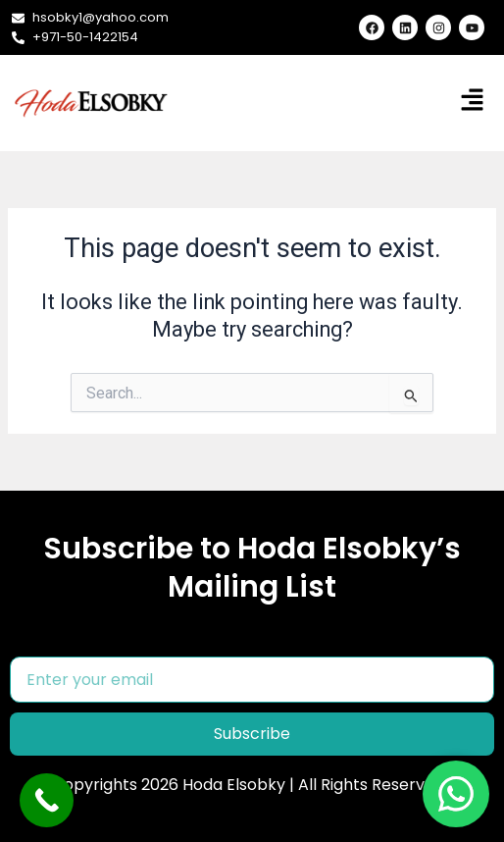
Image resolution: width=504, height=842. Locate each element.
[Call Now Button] (47, 800)
